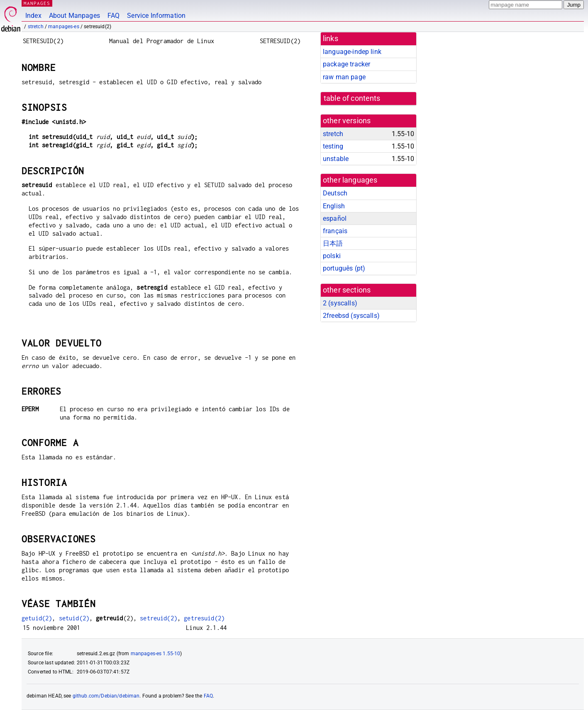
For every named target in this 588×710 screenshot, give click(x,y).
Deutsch (335, 193)
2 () (340, 303)
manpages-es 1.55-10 (156, 654)
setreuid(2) (159, 618)
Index (33, 16)
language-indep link (352, 52)
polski (332, 256)
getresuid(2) (204, 618)
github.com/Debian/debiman (106, 696)
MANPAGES (37, 3)
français (335, 231)
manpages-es (64, 27)
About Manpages (74, 16)
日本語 (333, 243)
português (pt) (344, 268)
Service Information (156, 16)
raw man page (344, 77)
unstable (336, 159)
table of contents (352, 98)
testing (333, 146)
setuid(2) (74, 618)
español (335, 218)
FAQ (113, 16)
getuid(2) (37, 618)
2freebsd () (351, 316)
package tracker (346, 64)
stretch (36, 27)
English (334, 206)
